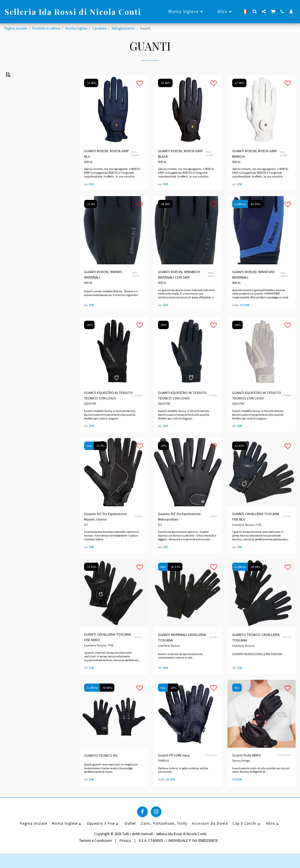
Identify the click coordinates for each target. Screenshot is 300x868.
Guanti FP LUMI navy (174, 770)
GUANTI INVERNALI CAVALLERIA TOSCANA (182, 651)
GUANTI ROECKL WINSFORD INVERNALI (254, 288)
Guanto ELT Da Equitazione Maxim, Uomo (105, 531)
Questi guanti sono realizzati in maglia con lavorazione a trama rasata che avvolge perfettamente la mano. (111, 783)
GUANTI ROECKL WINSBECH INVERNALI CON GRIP (179, 288)
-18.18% (165, 218)
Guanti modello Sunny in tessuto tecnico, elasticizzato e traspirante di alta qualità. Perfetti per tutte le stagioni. (110, 429)
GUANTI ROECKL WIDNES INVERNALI (103, 288)
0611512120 (211, 770)
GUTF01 (287, 530)
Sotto (19, 199)
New (89, 460)
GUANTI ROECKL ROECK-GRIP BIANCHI (255, 167)
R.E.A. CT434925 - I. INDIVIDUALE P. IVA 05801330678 (178, 855)
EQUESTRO (90, 418)
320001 (214, 530)
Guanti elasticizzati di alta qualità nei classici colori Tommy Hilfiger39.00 (261, 785)
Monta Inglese (76, 28)
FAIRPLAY (164, 775)
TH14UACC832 (284, 770)
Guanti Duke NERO (247, 770)
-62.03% (255, 218)
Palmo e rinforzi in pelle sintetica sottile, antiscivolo (183, 785)
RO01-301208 (135, 167)
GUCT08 (213, 652)
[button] (255, 11)
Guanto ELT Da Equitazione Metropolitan (179, 531)
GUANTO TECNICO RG (101, 770)
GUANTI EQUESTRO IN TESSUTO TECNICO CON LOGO (109, 409)
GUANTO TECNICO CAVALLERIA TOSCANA (256, 651)
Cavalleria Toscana (169, 660)
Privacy (125, 855)
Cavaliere (100, 28)
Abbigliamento (123, 28)
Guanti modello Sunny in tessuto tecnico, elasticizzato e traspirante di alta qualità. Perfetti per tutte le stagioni (258, 429)
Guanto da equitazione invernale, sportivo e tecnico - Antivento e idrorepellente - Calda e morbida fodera (111, 550)
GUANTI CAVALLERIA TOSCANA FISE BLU (256, 531)
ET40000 (139, 410)
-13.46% (91, 97)
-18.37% (175, 581)
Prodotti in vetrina (46, 28)
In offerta (240, 218)
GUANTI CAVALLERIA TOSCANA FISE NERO (108, 651)
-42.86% (107, 702)
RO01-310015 (284, 288)
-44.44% (255, 581)
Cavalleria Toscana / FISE (247, 539)
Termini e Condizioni (95, 855)
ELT (86, 539)
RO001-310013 (211, 288)
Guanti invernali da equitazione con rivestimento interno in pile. (180, 670)
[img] (113, 123)
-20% (89, 339)
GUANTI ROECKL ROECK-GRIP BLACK (181, 167)
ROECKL (89, 176)
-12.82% (239, 460)
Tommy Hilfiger (241, 775)
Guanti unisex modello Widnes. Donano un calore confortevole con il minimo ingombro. (111, 307)
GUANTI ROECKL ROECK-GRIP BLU (107, 167)
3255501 (139, 530)
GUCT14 (287, 652)
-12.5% (91, 218)
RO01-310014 (135, 288)
